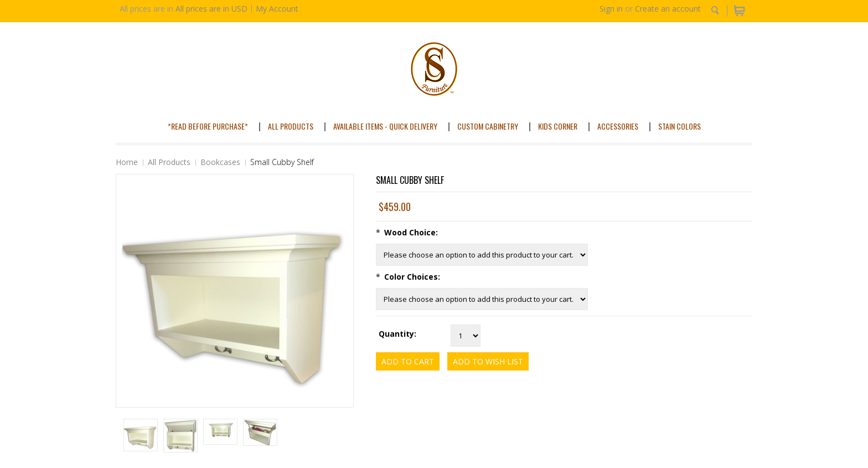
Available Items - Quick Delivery (385, 126)
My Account (277, 9)
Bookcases (220, 162)
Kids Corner (558, 126)
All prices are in (211, 9)
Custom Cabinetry (488, 126)
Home (127, 162)
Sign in (611, 9)
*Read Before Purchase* (208, 126)
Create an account (668, 9)
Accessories (618, 126)
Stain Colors (680, 126)
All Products (291, 126)
